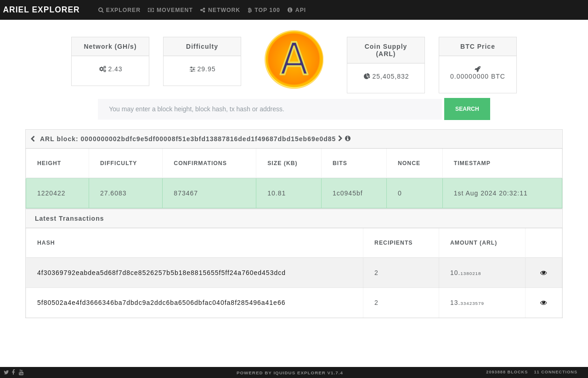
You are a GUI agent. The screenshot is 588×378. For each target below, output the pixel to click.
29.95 (206, 69)
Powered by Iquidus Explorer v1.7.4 (290, 373)
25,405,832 (390, 76)
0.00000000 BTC (478, 76)
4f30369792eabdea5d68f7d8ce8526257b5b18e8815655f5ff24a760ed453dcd (161, 273)
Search (467, 109)
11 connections (556, 372)
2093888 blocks (507, 372)
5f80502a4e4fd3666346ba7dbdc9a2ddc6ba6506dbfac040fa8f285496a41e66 (161, 303)
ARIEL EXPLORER (41, 10)
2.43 (115, 69)
